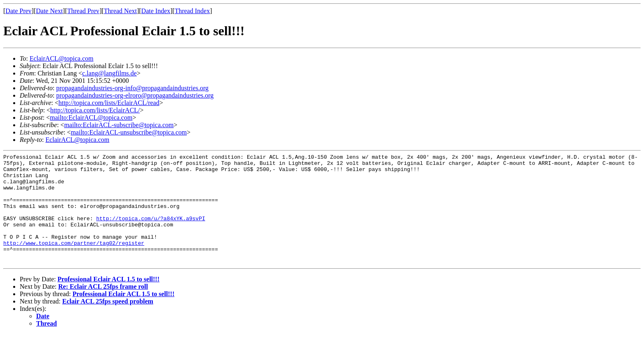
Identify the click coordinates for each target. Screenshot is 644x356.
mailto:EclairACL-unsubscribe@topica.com (129, 132)
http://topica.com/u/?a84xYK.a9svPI (151, 232)
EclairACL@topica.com (62, 58)
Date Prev (18, 11)
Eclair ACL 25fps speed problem (108, 323)
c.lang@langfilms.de (109, 73)
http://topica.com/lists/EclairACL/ (95, 110)
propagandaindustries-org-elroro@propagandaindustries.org (135, 95)
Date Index (156, 11)
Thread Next (120, 11)
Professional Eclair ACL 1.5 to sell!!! (108, 301)
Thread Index (192, 11)
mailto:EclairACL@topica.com (91, 118)
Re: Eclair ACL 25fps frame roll (103, 309)
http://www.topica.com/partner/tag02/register (74, 261)
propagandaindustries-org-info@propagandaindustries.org (132, 88)
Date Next (49, 11)
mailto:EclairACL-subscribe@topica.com (119, 125)
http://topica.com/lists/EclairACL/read (109, 103)
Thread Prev (83, 11)
